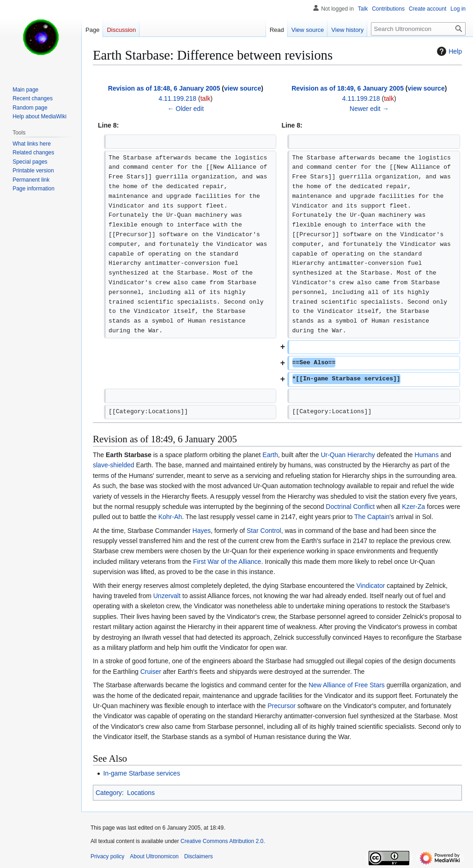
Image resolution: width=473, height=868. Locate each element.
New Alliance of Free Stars (347, 685)
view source (243, 88)
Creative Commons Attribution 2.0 (222, 841)
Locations (141, 793)
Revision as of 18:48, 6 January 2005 (164, 88)
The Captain (372, 517)
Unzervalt (167, 596)
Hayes (202, 531)
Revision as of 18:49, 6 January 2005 (348, 88)
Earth (270, 455)
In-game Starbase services (142, 773)
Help (448, 51)
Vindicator (370, 586)
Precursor (282, 706)
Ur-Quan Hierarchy (348, 455)
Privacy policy (107, 856)
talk (206, 98)
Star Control (264, 531)
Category (109, 793)
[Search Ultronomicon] (418, 29)
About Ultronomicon (154, 856)
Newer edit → (369, 109)
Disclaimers (199, 856)
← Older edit (185, 109)
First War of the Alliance (227, 562)
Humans (427, 455)
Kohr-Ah (170, 517)
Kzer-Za (413, 507)
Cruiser (151, 672)
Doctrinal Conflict (350, 507)
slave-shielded (114, 465)
